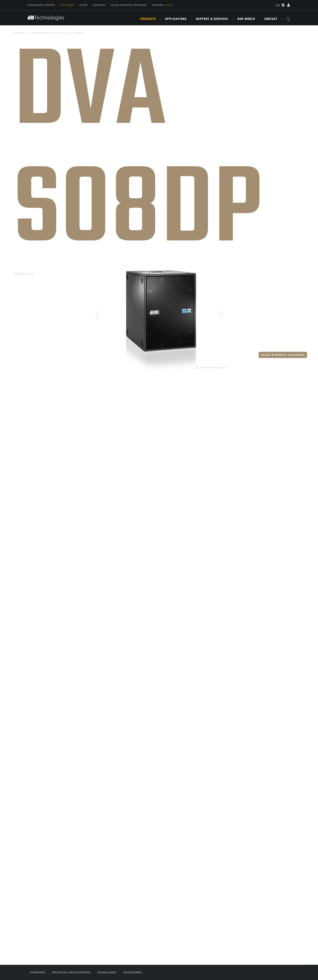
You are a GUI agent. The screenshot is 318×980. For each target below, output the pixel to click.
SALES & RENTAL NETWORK (129, 5)
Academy (99, 5)
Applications (176, 19)
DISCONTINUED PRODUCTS (48, 33)
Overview (38, 972)
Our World (246, 19)
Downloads (107, 972)
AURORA (163, 5)
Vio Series (67, 5)
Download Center (41, 5)
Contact (271, 19)
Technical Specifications (71, 972)
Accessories (133, 972)
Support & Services (212, 19)
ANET (84, 5)
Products (148, 19)
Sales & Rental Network (283, 355)
